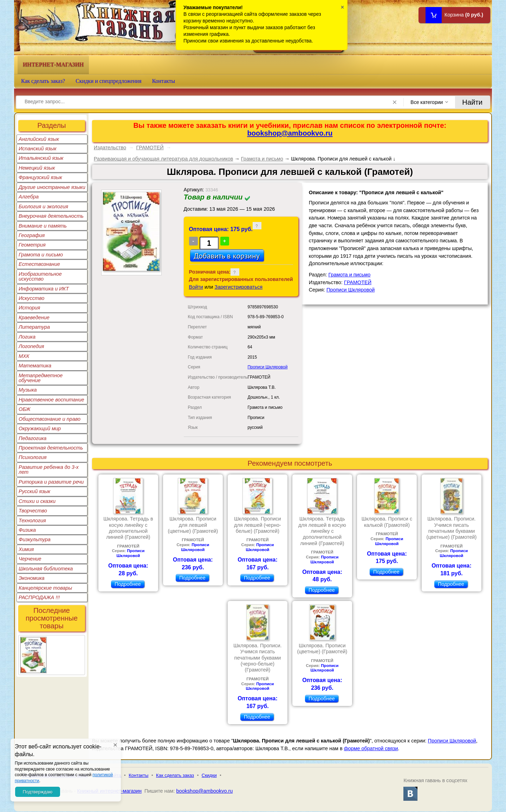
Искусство (31, 298)
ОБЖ (25, 409)
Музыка (28, 390)
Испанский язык (38, 149)
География (32, 235)
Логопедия (31, 346)
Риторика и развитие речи (51, 482)
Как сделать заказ (175, 775)
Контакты (164, 81)
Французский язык (40, 177)
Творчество (33, 511)
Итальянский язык (41, 158)
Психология (33, 457)
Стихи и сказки (37, 501)
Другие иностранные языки (52, 187)
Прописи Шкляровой (267, 367)
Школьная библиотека (46, 569)
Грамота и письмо (41, 255)
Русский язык (34, 491)
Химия (26, 549)
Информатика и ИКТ (44, 289)
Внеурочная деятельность (51, 216)
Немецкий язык (37, 168)
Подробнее (128, 584)
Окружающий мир (40, 428)
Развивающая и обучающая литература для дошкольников (164, 159)
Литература (34, 327)
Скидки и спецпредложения (109, 81)
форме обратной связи (371, 748)
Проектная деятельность (51, 448)
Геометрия (32, 245)
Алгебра (29, 197)
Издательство (110, 148)
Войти (196, 287)
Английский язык (39, 139)
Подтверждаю (38, 792)
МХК (24, 356)
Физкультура (35, 539)
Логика (27, 337)
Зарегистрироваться (239, 287)
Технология (32, 520)
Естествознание (39, 264)
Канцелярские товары (45, 588)
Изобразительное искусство (40, 276)
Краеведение (34, 317)
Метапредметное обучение (41, 378)
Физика (27, 530)
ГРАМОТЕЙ (150, 148)
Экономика (32, 578)
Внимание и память (43, 226)
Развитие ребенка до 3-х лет (49, 470)
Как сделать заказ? (43, 81)
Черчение (30, 559)
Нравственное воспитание (51, 400)
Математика (35, 366)
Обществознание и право (50, 419)
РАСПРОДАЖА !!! (39, 597)
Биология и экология (43, 207)
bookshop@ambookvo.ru (290, 133)
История (29, 308)
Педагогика (33, 438)
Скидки (209, 775)
